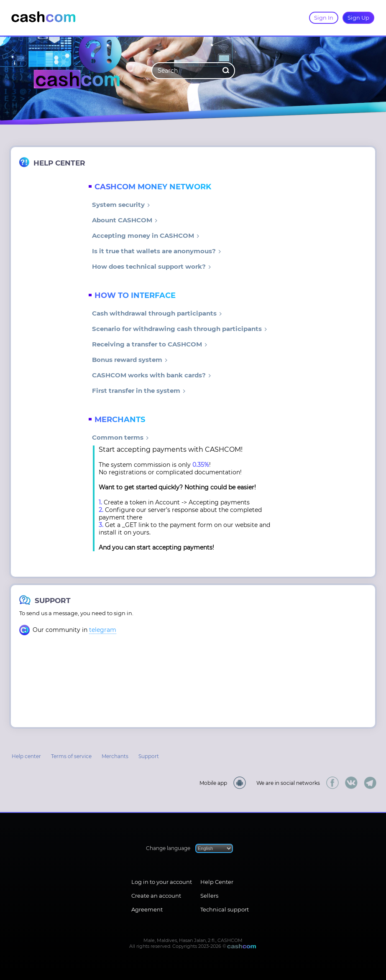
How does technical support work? (152, 266)
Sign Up (358, 18)
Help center (26, 756)
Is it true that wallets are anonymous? (157, 251)
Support (149, 756)
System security (121, 205)
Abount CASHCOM (125, 220)
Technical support (225, 909)
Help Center (217, 882)
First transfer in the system (139, 391)
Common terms (120, 437)
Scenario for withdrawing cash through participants (180, 329)
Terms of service (71, 756)
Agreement (147, 909)
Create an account (156, 896)
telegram (103, 630)
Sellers (209, 896)
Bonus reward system (130, 360)
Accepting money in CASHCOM (146, 235)
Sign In (324, 18)
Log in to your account (162, 882)
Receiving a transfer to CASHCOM (150, 344)
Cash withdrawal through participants (157, 313)
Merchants (115, 756)
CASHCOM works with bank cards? (152, 375)
